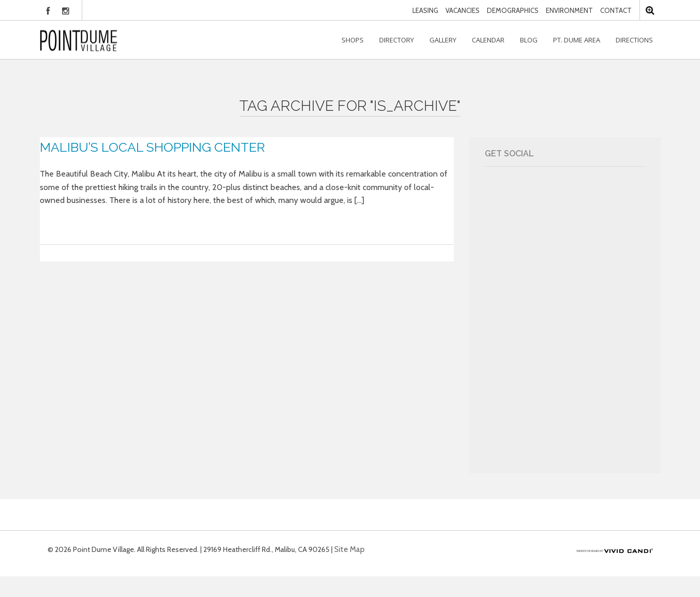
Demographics (513, 10)
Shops (353, 40)
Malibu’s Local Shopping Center (152, 147)
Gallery (443, 40)
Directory (397, 40)
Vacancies (463, 10)
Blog (529, 40)
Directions (634, 40)
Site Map (349, 549)
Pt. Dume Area (577, 40)
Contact (616, 10)
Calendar (488, 40)
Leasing (425, 10)
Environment (569, 10)
